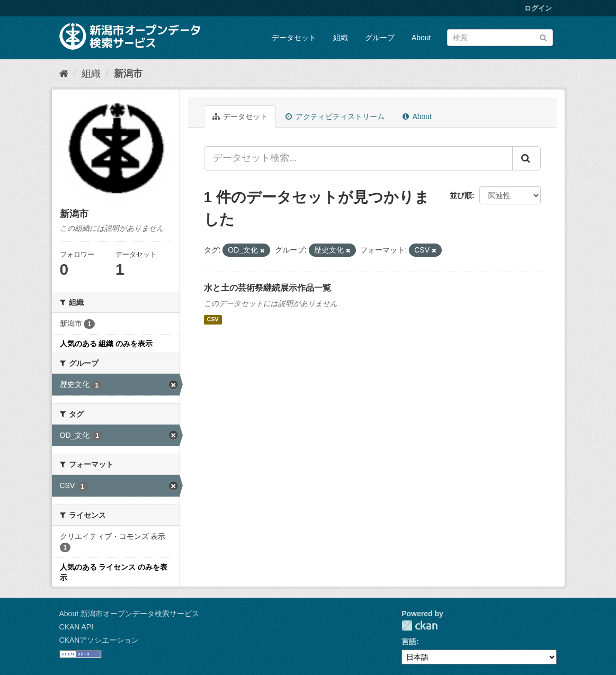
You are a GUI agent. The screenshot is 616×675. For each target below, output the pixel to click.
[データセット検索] (500, 38)
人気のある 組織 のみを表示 (106, 344)
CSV (213, 320)
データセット (294, 38)
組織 (341, 38)
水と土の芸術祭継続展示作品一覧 (267, 288)
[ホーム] (64, 74)
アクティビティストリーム (335, 116)
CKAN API (77, 627)
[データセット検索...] (358, 158)
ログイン (538, 8)
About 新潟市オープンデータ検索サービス (129, 614)
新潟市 (128, 74)
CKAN (419, 625)
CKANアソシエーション (99, 640)
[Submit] (543, 37)
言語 (409, 642)
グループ (380, 38)
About (421, 38)
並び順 (461, 195)
